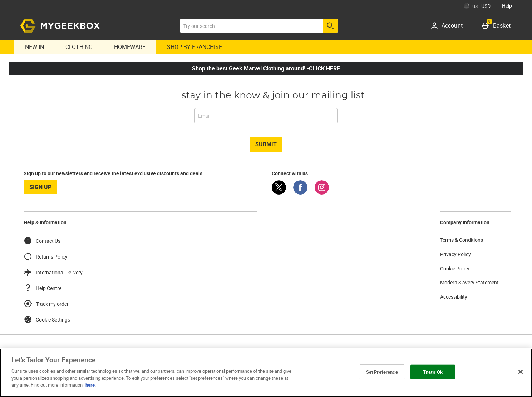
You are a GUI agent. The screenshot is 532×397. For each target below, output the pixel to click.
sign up (40, 187)
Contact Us (42, 241)
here (90, 385)
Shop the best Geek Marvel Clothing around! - (266, 68)
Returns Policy (46, 256)
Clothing (79, 47)
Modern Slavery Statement (469, 282)
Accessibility (454, 297)
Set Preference (382, 372)
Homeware (130, 47)
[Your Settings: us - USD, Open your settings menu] (477, 6)
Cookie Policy (455, 268)
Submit (266, 144)
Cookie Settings (47, 319)
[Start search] (330, 26)
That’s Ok (433, 372)
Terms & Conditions (462, 240)
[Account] (449, 26)
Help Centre (43, 288)
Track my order (46, 304)
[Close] (521, 372)
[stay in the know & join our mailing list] (266, 116)
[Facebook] (300, 193)
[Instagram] (322, 193)
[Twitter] (279, 193)
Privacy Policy (455, 254)
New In (35, 47)
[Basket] (497, 26)
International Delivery (53, 272)
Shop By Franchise (194, 47)
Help (507, 6)
